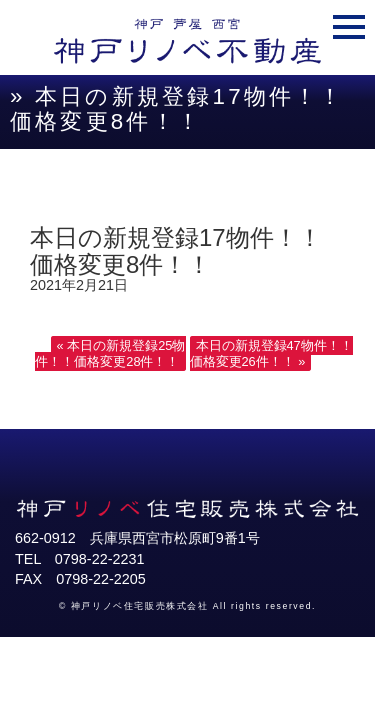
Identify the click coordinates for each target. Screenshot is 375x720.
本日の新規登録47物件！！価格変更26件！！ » (271, 353)
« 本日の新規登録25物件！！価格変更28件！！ (110, 353)
